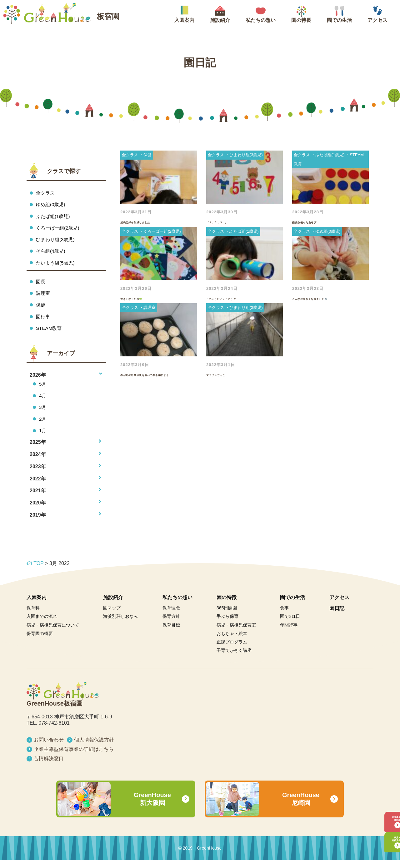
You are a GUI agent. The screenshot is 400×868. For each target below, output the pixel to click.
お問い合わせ (49, 748)
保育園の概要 (40, 641)
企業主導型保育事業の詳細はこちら (74, 757)
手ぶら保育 (227, 624)
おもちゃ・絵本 (232, 641)
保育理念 (171, 616)
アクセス (339, 605)
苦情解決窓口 (49, 766)
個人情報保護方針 (94, 748)
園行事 (43, 321)
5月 (43, 389)
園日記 (337, 616)
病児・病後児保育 (380, 835)
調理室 (43, 297)
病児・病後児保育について (53, 633)
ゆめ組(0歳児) (52, 205)
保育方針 (171, 624)
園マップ (112, 616)
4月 (43, 402)
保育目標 (171, 633)
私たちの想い (177, 605)
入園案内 (37, 605)
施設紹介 (113, 605)
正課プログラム (232, 650)
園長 (41, 285)
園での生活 (292, 605)
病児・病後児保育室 (236, 633)
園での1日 (290, 624)
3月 (43, 414)
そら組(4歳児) (52, 253)
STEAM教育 (50, 333)
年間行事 (289, 633)
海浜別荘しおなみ (121, 624)
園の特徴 (227, 605)
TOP (35, 571)
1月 (43, 438)
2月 (43, 426)
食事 (284, 616)
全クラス (46, 193)
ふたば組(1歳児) (54, 217)
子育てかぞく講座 (234, 658)
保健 (41, 309)
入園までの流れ (42, 624)
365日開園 (227, 616)
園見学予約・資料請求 (380, 805)
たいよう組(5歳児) (57, 266)
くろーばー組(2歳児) (59, 229)
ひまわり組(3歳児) (57, 241)
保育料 (33, 616)
